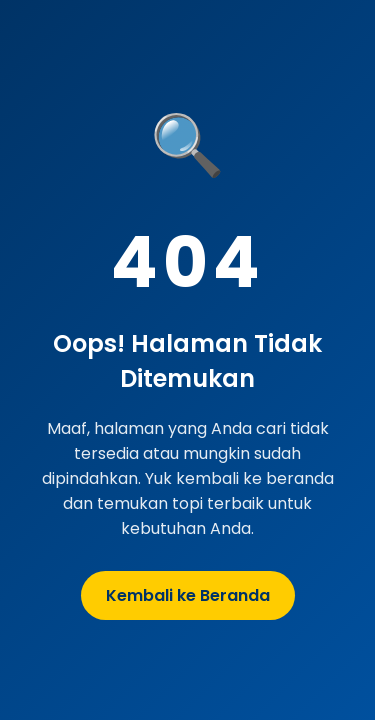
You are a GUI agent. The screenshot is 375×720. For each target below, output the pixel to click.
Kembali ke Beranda (188, 595)
